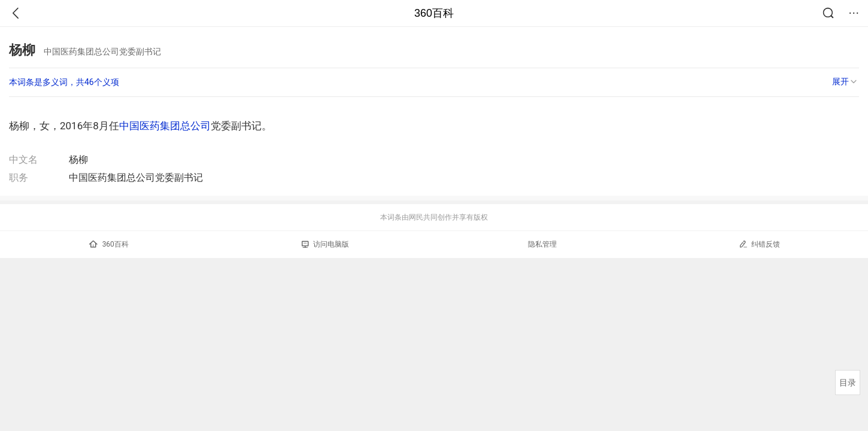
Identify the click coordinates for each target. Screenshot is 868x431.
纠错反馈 (759, 244)
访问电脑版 (325, 244)
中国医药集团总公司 (165, 126)
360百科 (434, 13)
